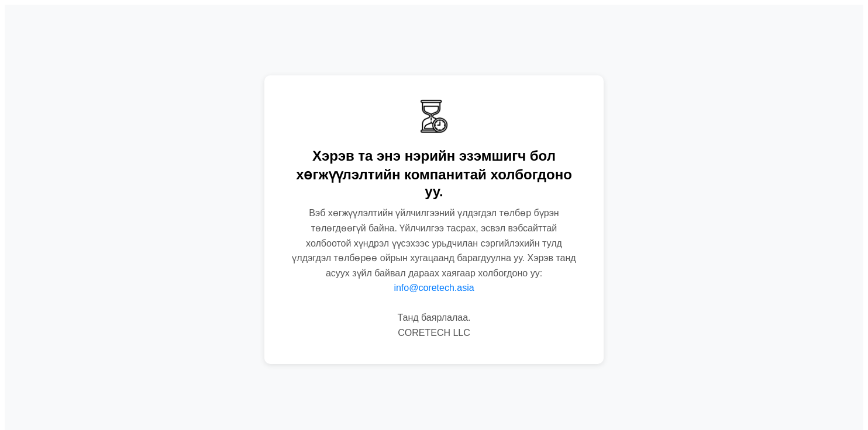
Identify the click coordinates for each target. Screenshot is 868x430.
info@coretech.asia (434, 288)
